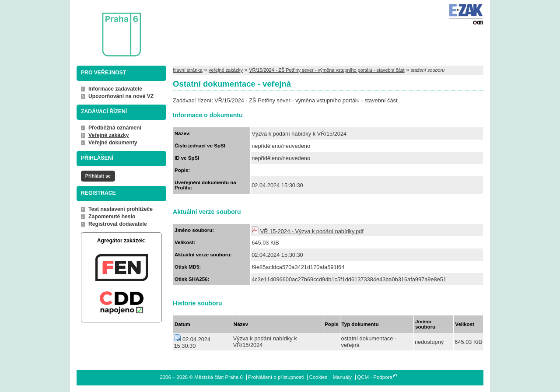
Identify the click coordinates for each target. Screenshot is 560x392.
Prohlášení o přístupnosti (276, 377)
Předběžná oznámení (115, 128)
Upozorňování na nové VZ (121, 96)
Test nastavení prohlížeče (121, 209)
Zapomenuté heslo (112, 217)
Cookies (318, 377)
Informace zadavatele (115, 89)
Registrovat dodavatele (118, 224)
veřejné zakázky (226, 70)
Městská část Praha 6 (108, 29)
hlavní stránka (188, 70)
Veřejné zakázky (109, 135)
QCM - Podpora (375, 377)
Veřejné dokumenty (113, 143)
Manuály (342, 377)
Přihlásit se (98, 176)
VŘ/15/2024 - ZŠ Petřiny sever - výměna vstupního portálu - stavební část (327, 70)
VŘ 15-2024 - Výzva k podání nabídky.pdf (312, 231)
